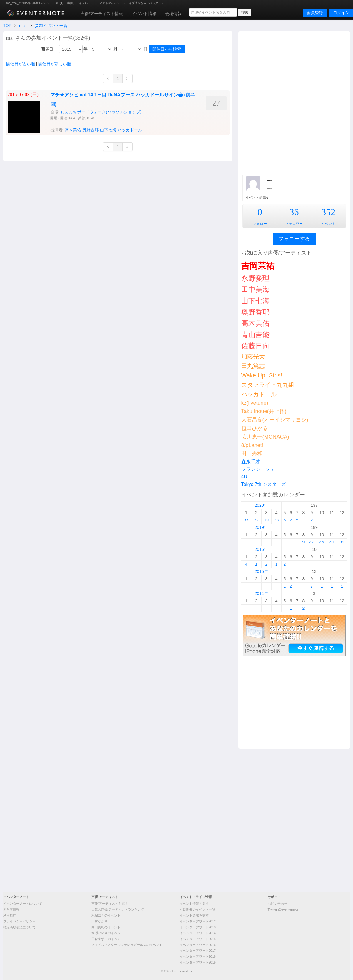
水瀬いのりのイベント (108, 933)
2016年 (261, 549)
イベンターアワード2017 (198, 951)
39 (342, 542)
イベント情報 (144, 14)
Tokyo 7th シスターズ (264, 484)
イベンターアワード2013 (198, 927)
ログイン (341, 13)
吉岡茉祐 (258, 266)
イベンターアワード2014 (198, 933)
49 (332, 542)
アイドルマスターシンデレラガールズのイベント (127, 945)
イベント (328, 224)
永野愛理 (255, 278)
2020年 (261, 505)
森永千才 (251, 462)
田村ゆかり (99, 921)
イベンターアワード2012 (198, 921)
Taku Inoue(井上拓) (264, 411)
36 (294, 212)
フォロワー (294, 224)
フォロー (260, 224)
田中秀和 (252, 454)
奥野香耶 (255, 312)
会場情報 (173, 14)
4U (244, 477)
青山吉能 (255, 335)
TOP (7, 26)
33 (277, 520)
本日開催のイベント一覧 (197, 909)
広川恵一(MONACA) (265, 437)
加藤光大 (253, 357)
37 (246, 520)
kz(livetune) (255, 403)
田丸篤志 (253, 366)
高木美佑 (255, 323)
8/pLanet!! (253, 445)
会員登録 (315, 13)
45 (322, 542)
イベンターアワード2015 (198, 939)
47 (312, 542)
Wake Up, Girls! (262, 375)
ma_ (23, 26)
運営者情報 (11, 909)
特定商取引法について (19, 927)
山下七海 (255, 301)
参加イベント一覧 (51, 26)
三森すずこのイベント (108, 939)
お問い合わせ (277, 904)
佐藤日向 (255, 346)
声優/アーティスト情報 (102, 14)
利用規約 (10, 915)
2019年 (261, 527)
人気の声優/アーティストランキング (118, 909)
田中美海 (255, 289)
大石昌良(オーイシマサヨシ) (275, 420)
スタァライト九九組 (268, 385)
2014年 (261, 593)
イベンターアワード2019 (198, 962)
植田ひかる (255, 428)
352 (328, 212)
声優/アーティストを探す (110, 904)
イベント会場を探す (194, 915)
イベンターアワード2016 (198, 945)
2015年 (261, 571)
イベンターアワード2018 (198, 956)
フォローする (294, 239)
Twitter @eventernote (283, 909)
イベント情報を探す (194, 904)
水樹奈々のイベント (106, 915)
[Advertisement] (83, 102)
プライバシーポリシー (19, 921)
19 (266, 520)
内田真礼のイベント (106, 927)
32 (256, 520)
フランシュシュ (258, 469)
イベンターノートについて (23, 904)
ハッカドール (259, 394)
